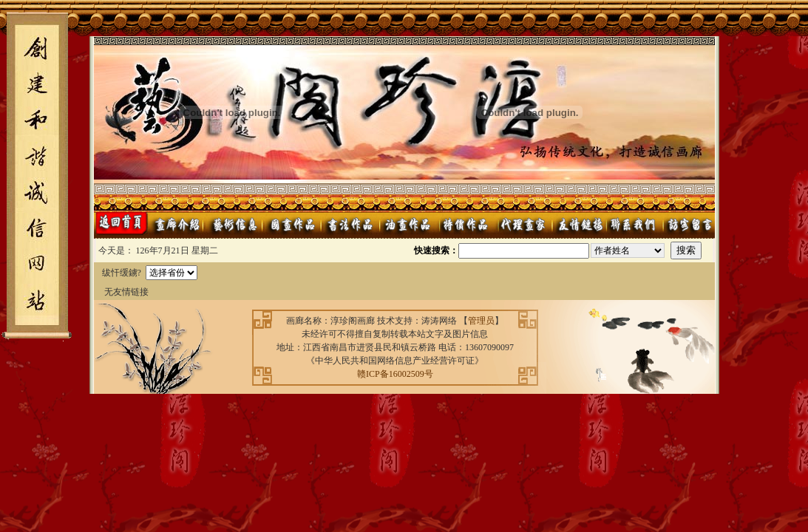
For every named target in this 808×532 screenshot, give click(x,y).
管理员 (481, 321)
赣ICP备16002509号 (395, 374)
